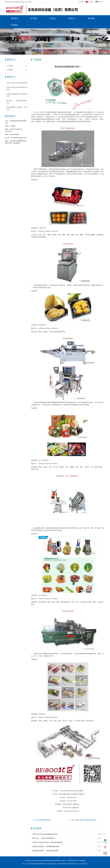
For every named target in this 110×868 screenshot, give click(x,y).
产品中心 (53, 18)
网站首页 (15, 18)
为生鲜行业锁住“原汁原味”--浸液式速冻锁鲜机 (47, 842)
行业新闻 (10, 70)
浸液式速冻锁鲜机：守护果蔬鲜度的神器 (46, 846)
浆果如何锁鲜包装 (44, 820)
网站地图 (83, 861)
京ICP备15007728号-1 (73, 861)
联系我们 (15, 25)
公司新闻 (10, 66)
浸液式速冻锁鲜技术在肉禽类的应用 (17, 95)
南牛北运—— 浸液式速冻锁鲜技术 (44, 838)
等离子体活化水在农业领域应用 (17, 83)
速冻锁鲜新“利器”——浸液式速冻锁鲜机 (45, 851)
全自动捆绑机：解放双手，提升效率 (17, 108)
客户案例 (91, 18)
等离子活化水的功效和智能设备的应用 (45, 834)
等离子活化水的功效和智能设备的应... (17, 88)
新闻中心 (72, 18)
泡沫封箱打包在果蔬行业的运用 (86, 820)
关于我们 (34, 18)
